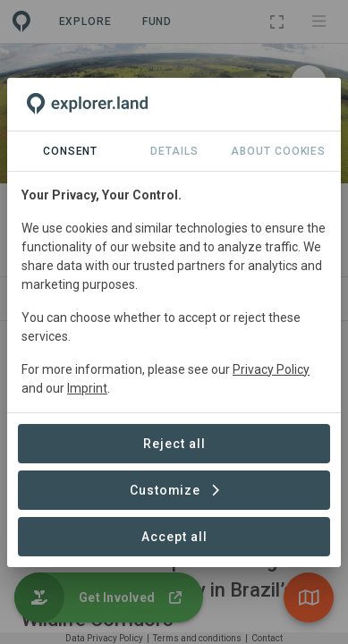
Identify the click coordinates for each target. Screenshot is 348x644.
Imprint (87, 388)
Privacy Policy (271, 369)
